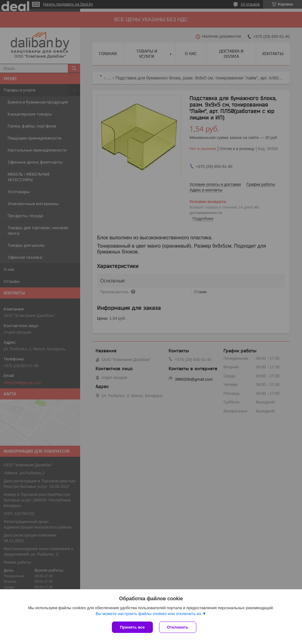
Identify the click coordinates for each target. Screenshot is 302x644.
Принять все (132, 627)
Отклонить (178, 627)
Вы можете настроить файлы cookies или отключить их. (149, 614)
